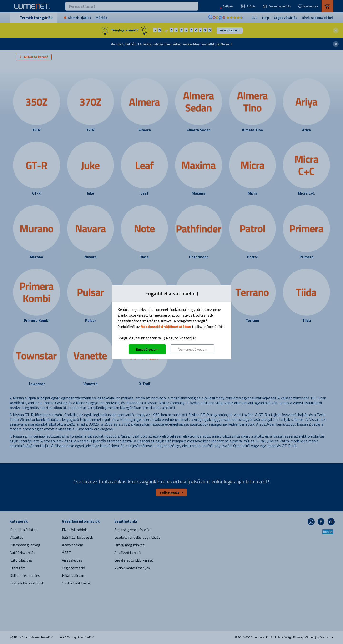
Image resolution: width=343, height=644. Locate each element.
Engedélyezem (147, 349)
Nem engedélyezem (192, 349)
